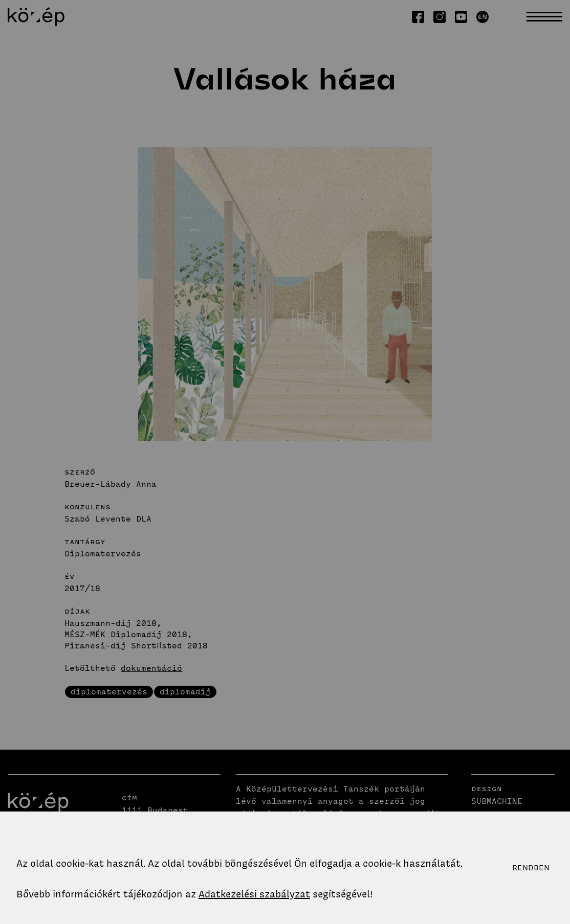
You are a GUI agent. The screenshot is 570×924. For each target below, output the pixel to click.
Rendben (531, 868)
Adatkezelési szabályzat (254, 894)
